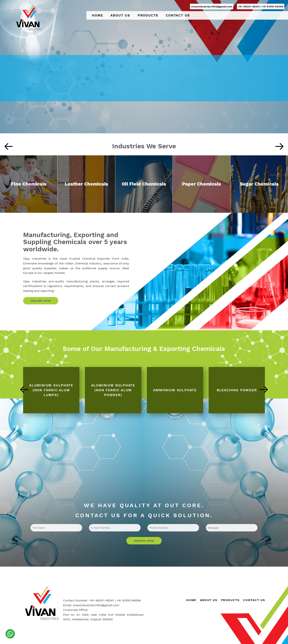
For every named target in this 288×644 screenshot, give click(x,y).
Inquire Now (41, 301)
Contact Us (178, 15)
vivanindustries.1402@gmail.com (212, 6)
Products (148, 15)
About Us (120, 15)
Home (97, 15)
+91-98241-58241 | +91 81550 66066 (261, 6)
